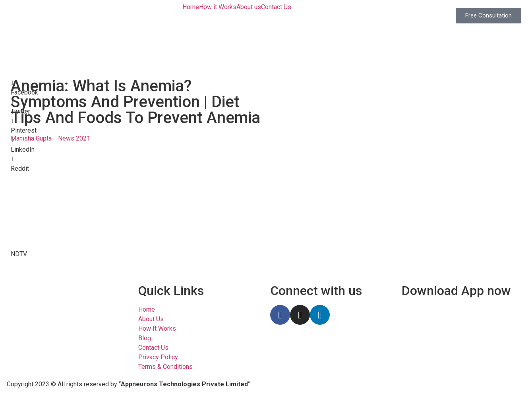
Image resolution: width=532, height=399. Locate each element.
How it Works (218, 7)
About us (249, 7)
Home (191, 7)
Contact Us (276, 7)
